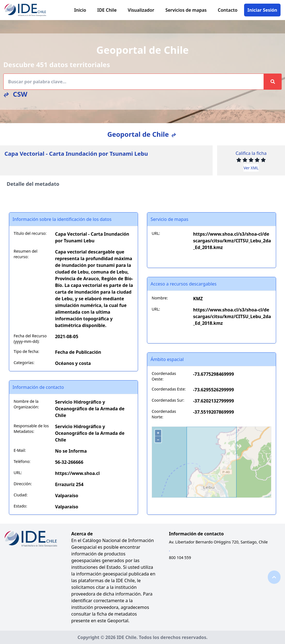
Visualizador (141, 10)
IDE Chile (107, 10)
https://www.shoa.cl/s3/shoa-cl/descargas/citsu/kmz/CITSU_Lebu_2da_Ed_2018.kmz (232, 241)
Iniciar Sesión (262, 10)
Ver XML (251, 168)
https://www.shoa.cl (78, 473)
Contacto (228, 10)
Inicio (80, 10)
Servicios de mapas (186, 10)
